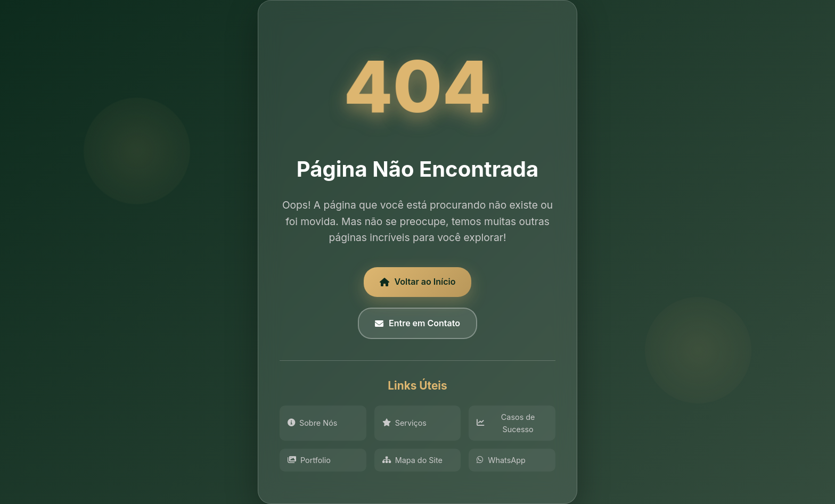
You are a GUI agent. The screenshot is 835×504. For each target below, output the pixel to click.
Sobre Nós (312, 423)
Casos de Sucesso (506, 423)
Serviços (404, 423)
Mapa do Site (412, 460)
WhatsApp (501, 460)
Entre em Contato (418, 323)
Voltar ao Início (418, 282)
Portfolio (309, 460)
